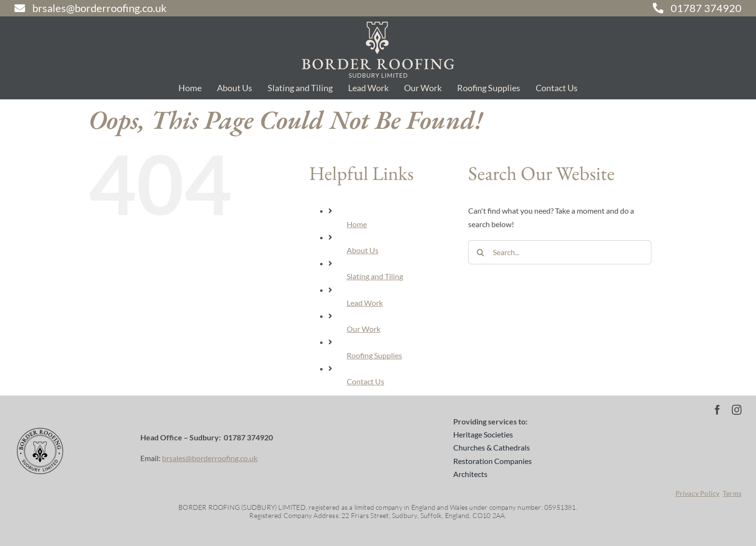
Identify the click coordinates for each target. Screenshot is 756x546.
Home (357, 224)
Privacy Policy (698, 493)
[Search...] (560, 252)
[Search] (480, 252)
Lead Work (365, 303)
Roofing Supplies (374, 355)
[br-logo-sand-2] (378, 25)
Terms (732, 493)
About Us (363, 250)
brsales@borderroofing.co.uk (210, 458)
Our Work (364, 329)
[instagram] (737, 410)
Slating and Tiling (375, 276)
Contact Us (365, 381)
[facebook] (717, 410)
